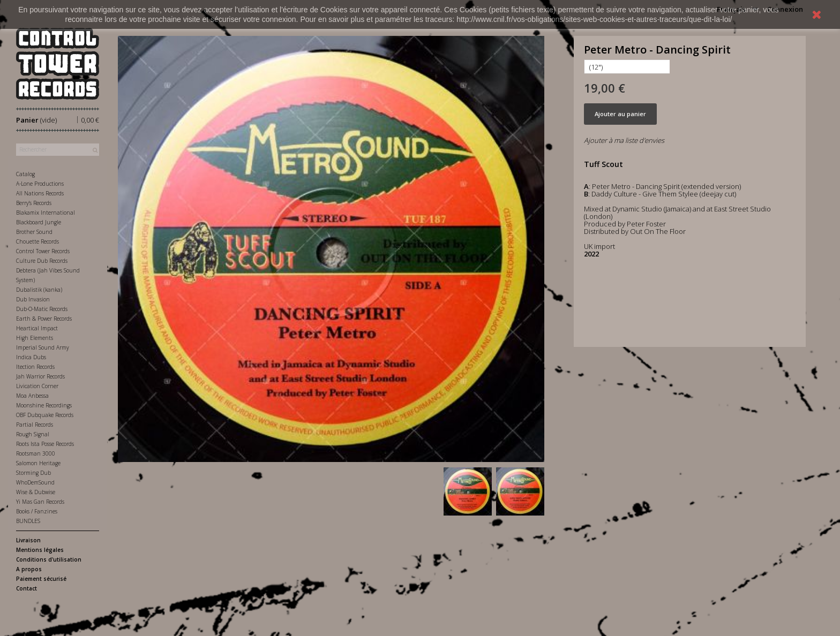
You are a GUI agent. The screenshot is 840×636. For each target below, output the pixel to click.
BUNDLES (28, 521)
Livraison (28, 540)
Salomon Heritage (38, 463)
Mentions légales (40, 550)
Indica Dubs (31, 357)
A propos (29, 569)
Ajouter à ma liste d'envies (624, 140)
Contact (27, 588)
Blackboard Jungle (39, 222)
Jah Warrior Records (40, 376)
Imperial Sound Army (43, 347)
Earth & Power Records (44, 319)
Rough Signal (33, 434)
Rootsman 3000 (36, 453)
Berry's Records (34, 203)
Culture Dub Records (42, 261)
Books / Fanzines (37, 511)
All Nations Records (40, 193)
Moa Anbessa (32, 396)
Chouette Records (37, 241)
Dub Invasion (33, 299)
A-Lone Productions (40, 184)
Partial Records (35, 425)
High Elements (35, 338)
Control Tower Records (43, 251)
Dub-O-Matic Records (42, 309)
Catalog (25, 174)
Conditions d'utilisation (49, 559)
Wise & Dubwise (36, 492)
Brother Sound (34, 232)
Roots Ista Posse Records (45, 444)
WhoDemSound (35, 482)
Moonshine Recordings (44, 405)
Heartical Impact (37, 328)
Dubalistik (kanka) (39, 290)
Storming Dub (33, 473)
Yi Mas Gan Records (40, 502)
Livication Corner (37, 386)
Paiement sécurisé (41, 579)
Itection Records (35, 367)
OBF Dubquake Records (45, 415)
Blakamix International (46, 213)
